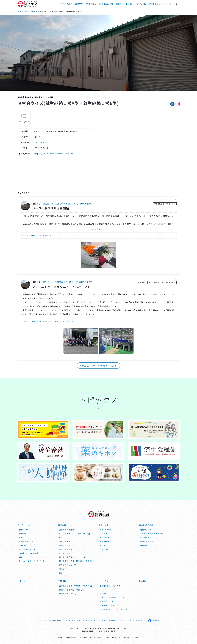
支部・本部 (104, 549)
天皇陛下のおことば (27, 541)
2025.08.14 (171, 278)
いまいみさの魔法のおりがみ (112, 598)
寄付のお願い (155, 4)
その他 (102, 545)
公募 (61, 573)
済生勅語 (22, 545)
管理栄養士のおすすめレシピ (112, 605)
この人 (102, 590)
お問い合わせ (114, 620)
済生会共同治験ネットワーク (73, 557)
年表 (20, 557)
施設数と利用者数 (67, 530)
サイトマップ (41, 620)
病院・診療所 (105, 530)
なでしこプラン (66, 537)
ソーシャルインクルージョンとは (75, 534)
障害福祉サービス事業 (44, 97)
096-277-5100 (41, 142)
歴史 (20, 537)
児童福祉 (103, 534)
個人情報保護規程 (55, 620)
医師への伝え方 (147, 541)
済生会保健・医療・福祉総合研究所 (76, 561)
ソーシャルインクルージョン (113, 609)
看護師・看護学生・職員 (71, 590)
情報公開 (63, 569)
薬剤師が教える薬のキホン (111, 586)
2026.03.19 (171, 200)
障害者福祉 (29, 97)
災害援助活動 (65, 545)
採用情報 (130, 4)
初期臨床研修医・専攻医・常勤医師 (76, 586)
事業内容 (79, 4)
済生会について (25, 525)
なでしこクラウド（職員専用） (134, 620)
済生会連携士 (65, 541)
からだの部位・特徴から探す (153, 534)
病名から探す (146, 537)
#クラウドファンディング (64, 321)
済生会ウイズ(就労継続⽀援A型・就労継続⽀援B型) (68, 203)
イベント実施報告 (169, 282)
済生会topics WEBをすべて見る (98, 365)
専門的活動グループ (68, 565)
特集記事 (144, 545)
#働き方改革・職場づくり (41, 236)
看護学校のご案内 (68, 594)
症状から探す (146, 530)
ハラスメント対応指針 (72, 620)
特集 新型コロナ (107, 601)
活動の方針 (23, 530)
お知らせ (120, 4)
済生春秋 (103, 594)
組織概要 (22, 534)
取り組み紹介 (170, 204)
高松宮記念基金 (66, 549)
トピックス (142, 4)
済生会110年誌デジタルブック (32, 561)
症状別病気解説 (106, 4)
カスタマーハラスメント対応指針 (95, 620)
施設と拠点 (91, 4)
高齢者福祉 (104, 537)
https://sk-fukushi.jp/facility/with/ (53, 154)
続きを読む (100, 229)
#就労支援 (25, 236)
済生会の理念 (66, 4)
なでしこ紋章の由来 (27, 549)
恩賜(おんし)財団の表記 (29, 553)
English (167, 4)
